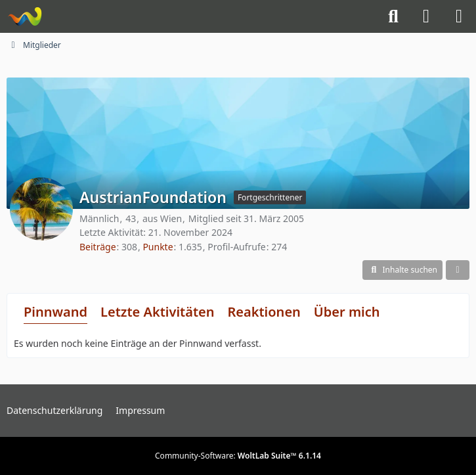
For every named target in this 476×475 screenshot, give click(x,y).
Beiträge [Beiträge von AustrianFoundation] (98, 247)
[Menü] (459, 16)
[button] (402, 270)
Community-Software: (238, 456)
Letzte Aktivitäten (157, 312)
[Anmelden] (426, 16)
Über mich (347, 312)
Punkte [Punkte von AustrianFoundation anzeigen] (158, 247)
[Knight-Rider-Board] (25, 16)
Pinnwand (55, 312)
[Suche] (393, 16)
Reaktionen (264, 312)
